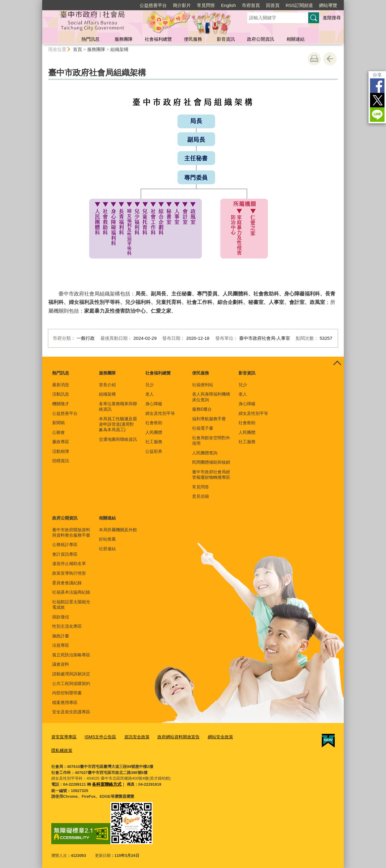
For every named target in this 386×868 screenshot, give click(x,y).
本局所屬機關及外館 (118, 530)
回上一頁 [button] (330, 59)
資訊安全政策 (131, 737)
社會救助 (154, 423)
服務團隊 (124, 39)
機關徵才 (61, 404)
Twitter (377, 100)
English (228, 5)
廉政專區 (61, 442)
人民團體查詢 (205, 453)
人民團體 (154, 432)
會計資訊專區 (65, 554)
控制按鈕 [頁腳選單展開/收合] (337, 363)
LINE (377, 115)
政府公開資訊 (261, 39)
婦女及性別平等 (160, 413)
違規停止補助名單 (69, 563)
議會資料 (61, 664)
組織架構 (119, 49)
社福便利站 (203, 385)
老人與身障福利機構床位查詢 (211, 397)
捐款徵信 (61, 617)
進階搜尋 (332, 18)
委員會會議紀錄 (67, 583)
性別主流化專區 (67, 626)
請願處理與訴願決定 (71, 674)
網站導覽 (328, 5)
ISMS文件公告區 (97, 737)
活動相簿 (61, 451)
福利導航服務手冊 (209, 419)
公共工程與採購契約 (71, 683)
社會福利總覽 (158, 39)
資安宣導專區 (63, 737)
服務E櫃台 (202, 409)
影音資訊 (226, 39)
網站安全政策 (210, 737)
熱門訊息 (90, 39)
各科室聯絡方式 (106, 782)
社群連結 (107, 549)
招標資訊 (61, 461)
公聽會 (59, 432)
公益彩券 (154, 451)
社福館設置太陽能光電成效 (71, 604)
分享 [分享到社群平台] (377, 75)
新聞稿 (59, 423)
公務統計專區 (65, 544)
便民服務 (193, 39)
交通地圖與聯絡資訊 (118, 439)
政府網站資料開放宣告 (171, 737)
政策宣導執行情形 (69, 573)
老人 (150, 394)
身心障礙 (154, 404)
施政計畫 (61, 636)
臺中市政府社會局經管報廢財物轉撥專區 (211, 475)
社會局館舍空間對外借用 (211, 440)
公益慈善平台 (153, 5)
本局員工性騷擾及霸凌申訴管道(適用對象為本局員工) (118, 424)
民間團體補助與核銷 (211, 462)
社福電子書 (203, 428)
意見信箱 (201, 496)
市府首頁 (251, 5)
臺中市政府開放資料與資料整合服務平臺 (71, 532)
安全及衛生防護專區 (71, 712)
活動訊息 (61, 394)
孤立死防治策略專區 (71, 655)
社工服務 (154, 442)
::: (40, 3)
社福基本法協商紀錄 (71, 592)
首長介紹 (107, 385)
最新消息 (61, 385)
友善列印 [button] (314, 59)
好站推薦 (107, 539)
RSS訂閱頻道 (299, 5)
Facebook (377, 86)
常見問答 (206, 5)
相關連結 (296, 39)
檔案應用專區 (65, 702)
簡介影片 (182, 5)
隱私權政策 (61, 749)
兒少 (150, 385)
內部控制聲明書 (67, 693)
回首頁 (273, 5)
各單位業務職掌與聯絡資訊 (118, 406)
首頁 (78, 49)
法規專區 (61, 645)
